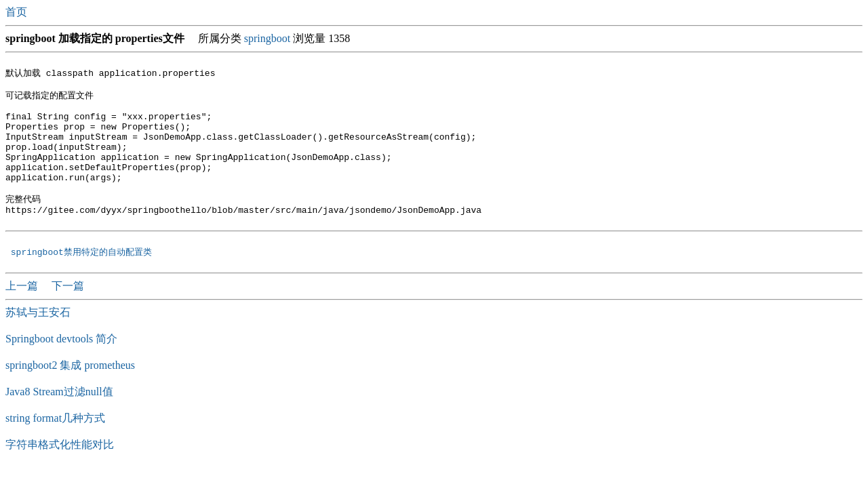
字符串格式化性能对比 (60, 474)
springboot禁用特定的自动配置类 (81, 281)
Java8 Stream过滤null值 (59, 421)
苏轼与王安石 (38, 341)
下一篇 (68, 315)
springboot (267, 38)
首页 (18, 12)
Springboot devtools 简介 (61, 368)
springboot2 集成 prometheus (70, 394)
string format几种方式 (55, 447)
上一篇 (23, 315)
